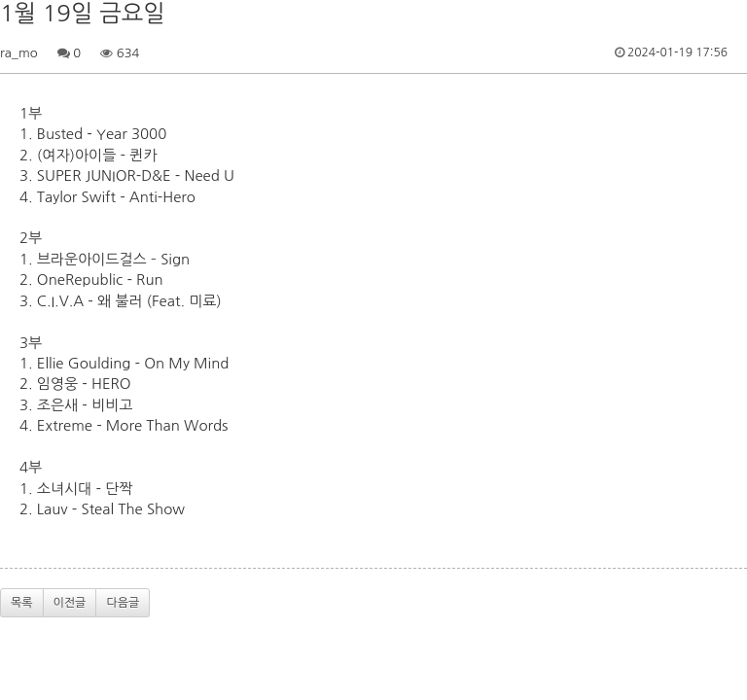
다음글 (123, 603)
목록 (22, 603)
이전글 (70, 603)
